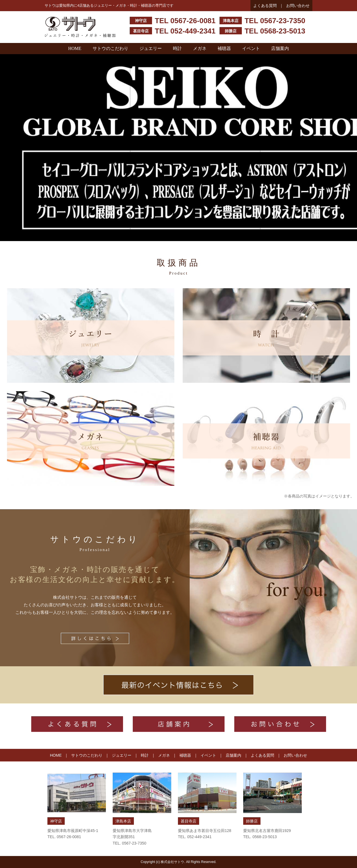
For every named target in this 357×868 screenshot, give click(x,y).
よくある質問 (265, 6)
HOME (75, 48)
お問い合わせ (298, 6)
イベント (251, 48)
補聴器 (224, 48)
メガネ (200, 48)
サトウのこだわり (110, 48)
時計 (177, 48)
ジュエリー (151, 48)
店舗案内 (280, 48)
